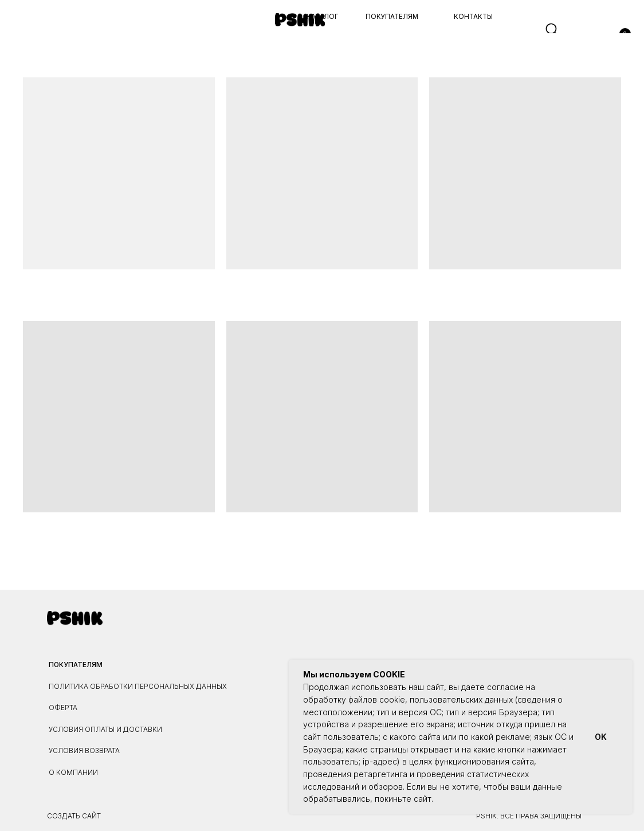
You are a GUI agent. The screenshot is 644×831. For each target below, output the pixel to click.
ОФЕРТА (63, 708)
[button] (21, 30)
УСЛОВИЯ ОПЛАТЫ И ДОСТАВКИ (105, 730)
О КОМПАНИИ (73, 773)
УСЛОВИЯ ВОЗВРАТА (84, 751)
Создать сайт (74, 816)
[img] (300, 19)
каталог (323, 17)
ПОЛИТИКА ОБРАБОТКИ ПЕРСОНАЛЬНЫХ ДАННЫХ (138, 687)
